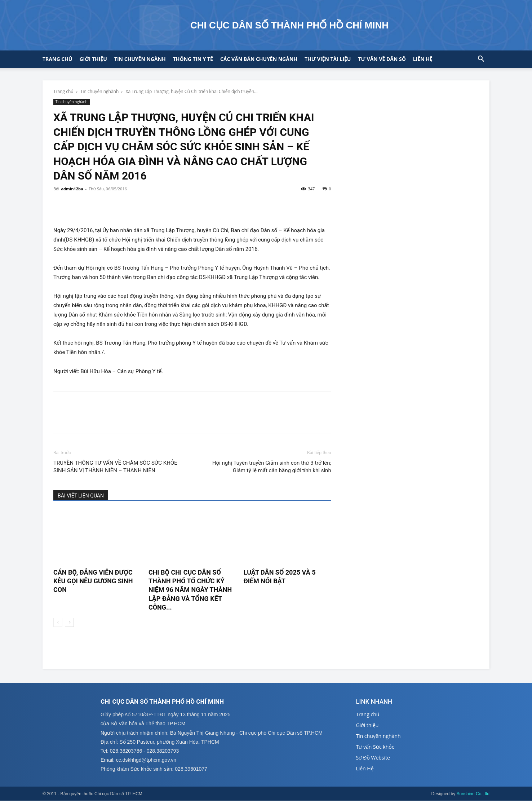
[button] (481, 60)
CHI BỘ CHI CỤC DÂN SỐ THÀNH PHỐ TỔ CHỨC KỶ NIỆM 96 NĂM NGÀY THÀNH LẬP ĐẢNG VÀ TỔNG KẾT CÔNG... (190, 590)
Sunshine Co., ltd (473, 794)
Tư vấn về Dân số (382, 59)
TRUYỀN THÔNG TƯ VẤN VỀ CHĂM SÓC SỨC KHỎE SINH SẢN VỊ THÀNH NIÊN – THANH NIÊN (115, 467)
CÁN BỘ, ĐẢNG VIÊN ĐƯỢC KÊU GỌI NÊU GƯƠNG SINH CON (93, 581)
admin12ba (72, 189)
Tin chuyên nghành (99, 91)
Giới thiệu (93, 59)
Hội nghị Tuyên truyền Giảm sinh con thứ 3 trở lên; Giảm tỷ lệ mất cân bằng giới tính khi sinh (272, 467)
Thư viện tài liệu (328, 59)
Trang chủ (57, 59)
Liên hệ (423, 59)
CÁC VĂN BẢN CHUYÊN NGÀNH (259, 59)
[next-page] (69, 622)
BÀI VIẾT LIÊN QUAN (81, 496)
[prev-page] (58, 622)
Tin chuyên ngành (140, 59)
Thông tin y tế (193, 59)
